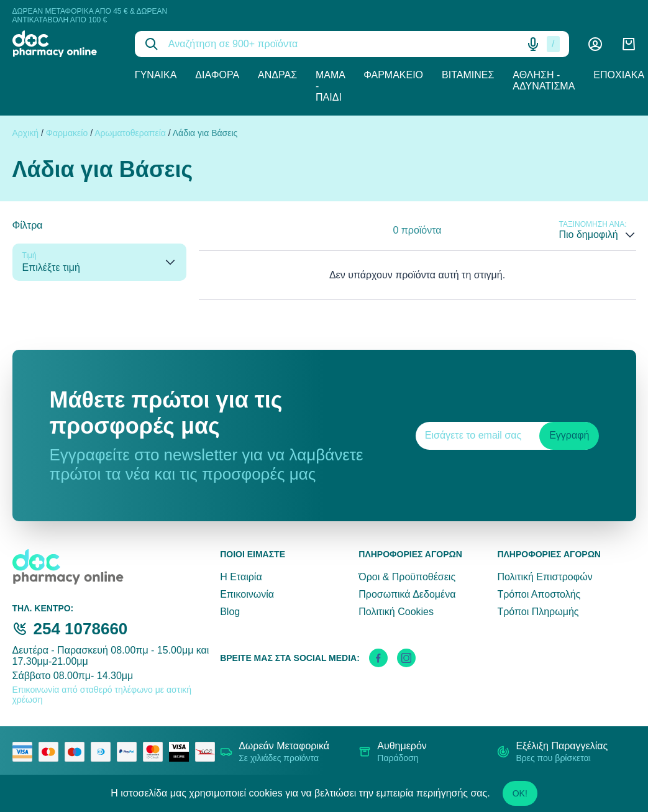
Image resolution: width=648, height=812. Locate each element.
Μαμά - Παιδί (330, 86)
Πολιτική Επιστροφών (545, 577)
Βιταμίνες (468, 75)
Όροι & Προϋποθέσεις (407, 577)
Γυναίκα (156, 75)
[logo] (64, 44)
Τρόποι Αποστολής (539, 594)
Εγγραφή (569, 435)
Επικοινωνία (247, 594)
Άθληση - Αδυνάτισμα (544, 80)
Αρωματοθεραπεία (130, 133)
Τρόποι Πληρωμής (538, 612)
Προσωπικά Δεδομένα (407, 594)
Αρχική (26, 133)
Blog (230, 612)
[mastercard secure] (156, 752)
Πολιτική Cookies (396, 612)
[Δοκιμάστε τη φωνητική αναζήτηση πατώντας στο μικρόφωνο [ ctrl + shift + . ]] (533, 44)
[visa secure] (182, 752)
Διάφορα (217, 75)
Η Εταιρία (241, 577)
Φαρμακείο (393, 75)
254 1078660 (81, 629)
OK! (520, 793)
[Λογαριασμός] (595, 44)
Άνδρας (277, 75)
